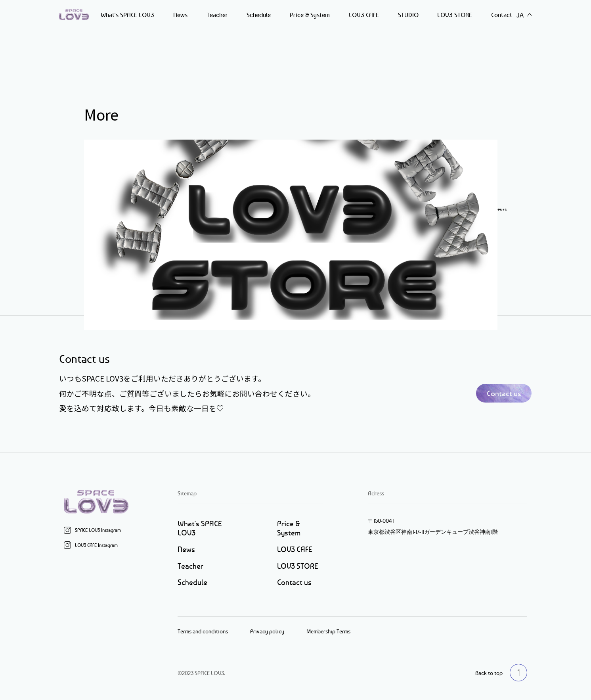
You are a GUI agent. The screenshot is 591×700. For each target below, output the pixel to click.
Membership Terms (328, 631)
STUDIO (408, 15)
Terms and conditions (203, 631)
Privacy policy (267, 631)
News (180, 15)
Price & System (310, 15)
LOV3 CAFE (364, 15)
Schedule (259, 15)
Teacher (217, 15)
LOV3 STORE (455, 15)
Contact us (504, 393)
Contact (502, 15)
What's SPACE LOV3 (127, 15)
